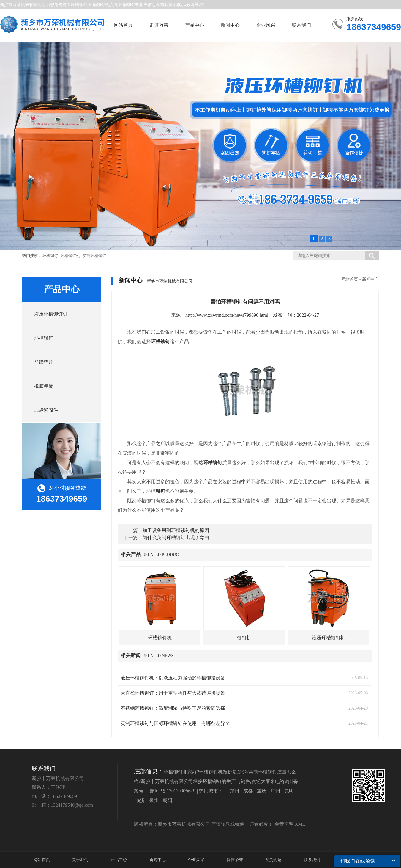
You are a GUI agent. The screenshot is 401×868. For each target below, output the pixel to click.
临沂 (140, 800)
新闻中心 (230, 25)
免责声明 (284, 824)
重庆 (262, 791)
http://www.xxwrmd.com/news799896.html (227, 315)
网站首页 (123, 25)
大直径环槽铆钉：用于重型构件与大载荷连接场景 (173, 693)
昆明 (289, 791)
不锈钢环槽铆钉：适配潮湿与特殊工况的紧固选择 (173, 708)
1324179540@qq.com (72, 805)
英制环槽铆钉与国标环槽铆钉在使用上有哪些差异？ (175, 723)
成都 (248, 791)
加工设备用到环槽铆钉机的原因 (176, 530)
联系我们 (301, 25)
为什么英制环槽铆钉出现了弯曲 (176, 537)
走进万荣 (159, 25)
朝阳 (168, 800)
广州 (275, 791)
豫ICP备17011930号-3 (172, 791)
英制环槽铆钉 (94, 256)
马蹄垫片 (44, 362)
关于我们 (80, 860)
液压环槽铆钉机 (51, 314)
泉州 (154, 800)
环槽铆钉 (79, 5)
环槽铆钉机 (70, 256)
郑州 (234, 791)
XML (300, 824)
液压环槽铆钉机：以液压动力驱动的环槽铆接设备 (173, 678)
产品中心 (195, 25)
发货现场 (273, 860)
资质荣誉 (235, 860)
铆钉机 (244, 638)
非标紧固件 (46, 410)
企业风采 (266, 25)
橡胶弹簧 (44, 386)
